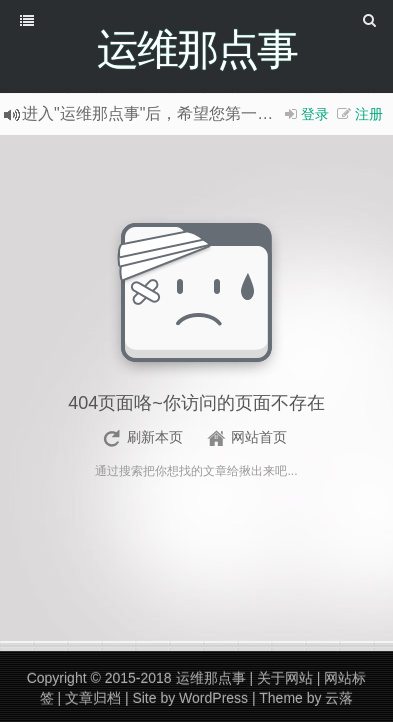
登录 (315, 114)
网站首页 (259, 437)
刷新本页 (155, 437)
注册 (369, 114)
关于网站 (285, 678)
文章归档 (93, 698)
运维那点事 (211, 678)
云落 (339, 698)
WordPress (213, 698)
